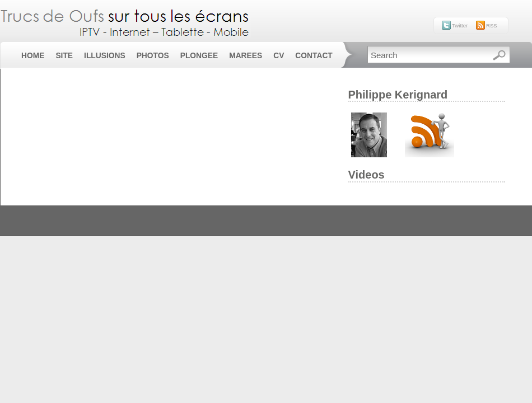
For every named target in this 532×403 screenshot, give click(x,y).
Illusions (105, 56)
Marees (246, 56)
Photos (153, 56)
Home (33, 56)
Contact (314, 56)
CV (279, 56)
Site (64, 56)
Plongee (199, 56)
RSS (492, 25)
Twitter (460, 25)
